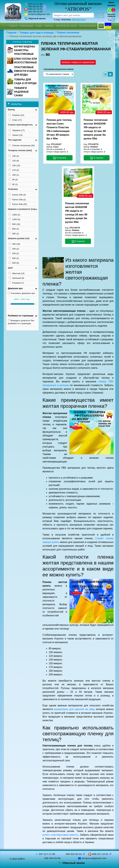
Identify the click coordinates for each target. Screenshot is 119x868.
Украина (17, 130)
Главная (13, 26)
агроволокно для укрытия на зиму (74, 709)
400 (14, 249)
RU (101, 26)
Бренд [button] (11, 109)
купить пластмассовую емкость (61, 835)
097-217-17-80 (35, 4)
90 (13, 184)
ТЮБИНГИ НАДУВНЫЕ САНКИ (18, 92)
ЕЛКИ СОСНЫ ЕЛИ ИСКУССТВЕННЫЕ (22, 61)
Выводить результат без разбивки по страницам (21, 322)
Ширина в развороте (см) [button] (22, 209)
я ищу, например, (70, 20)
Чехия (16, 135)
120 (14, 161)
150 (14, 165)
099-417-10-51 (35, 9)
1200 (14, 219)
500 (14, 258)
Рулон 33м (17, 199)
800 (14, 229)
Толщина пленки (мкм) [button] (20, 150)
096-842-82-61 (35, 7)
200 (14, 175)
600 (14, 224)
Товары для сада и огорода (37, 33)
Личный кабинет (88, 26)
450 (14, 253)
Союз (15, 120)
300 (14, 244)
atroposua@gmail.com (39, 14)
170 (14, 170)
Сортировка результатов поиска (59, 69)
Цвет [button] (10, 268)
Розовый (16, 283)
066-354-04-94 (35, 12)
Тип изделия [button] (15, 140)
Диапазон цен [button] (15, 288)
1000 (14, 215)
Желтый (17, 273)
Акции (39, 26)
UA (108, 26)
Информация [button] (27, 26)
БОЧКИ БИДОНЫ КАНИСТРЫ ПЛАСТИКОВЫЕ (21, 50)
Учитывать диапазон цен (21, 293)
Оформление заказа (66, 26)
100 (14, 156)
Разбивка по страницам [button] (21, 316)
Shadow (16, 115)
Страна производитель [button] (20, 125)
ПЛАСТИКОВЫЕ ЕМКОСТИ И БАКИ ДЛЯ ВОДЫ (22, 71)
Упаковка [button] (13, 189)
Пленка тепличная (68, 33)
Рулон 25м (17, 195)
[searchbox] (73, 15)
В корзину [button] (59, 158)
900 (14, 234)
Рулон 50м (18, 204)
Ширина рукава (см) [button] (19, 238)
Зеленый (16, 278)
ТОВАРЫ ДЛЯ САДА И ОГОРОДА (22, 81)
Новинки (49, 26)
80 (13, 179)
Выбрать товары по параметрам (78, 62)
